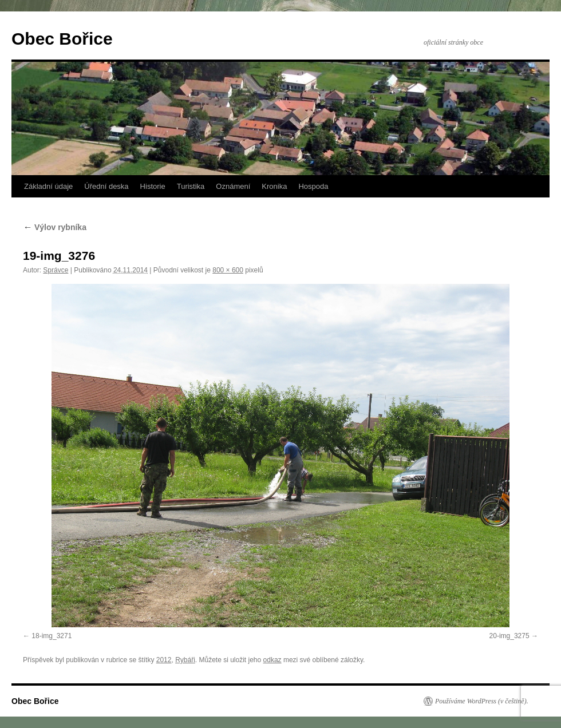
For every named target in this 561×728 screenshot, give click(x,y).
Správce (56, 270)
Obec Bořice (62, 39)
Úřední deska (106, 186)
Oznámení (233, 186)
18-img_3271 (52, 636)
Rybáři (185, 660)
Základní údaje (48, 186)
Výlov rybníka (55, 227)
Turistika (191, 186)
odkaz (272, 660)
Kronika (274, 186)
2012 (164, 660)
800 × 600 (228, 270)
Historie (153, 186)
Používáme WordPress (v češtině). (482, 701)
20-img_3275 (509, 636)
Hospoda (313, 186)
